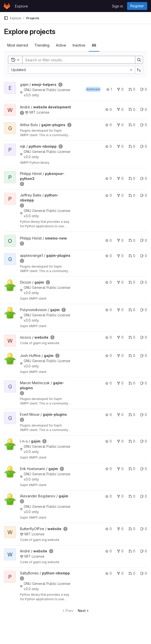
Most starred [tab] (18, 45)
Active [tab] (61, 45)
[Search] (76, 60)
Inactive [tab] (79, 45)
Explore (21, 6)
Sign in (118, 6)
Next (84, 611)
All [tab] (94, 45)
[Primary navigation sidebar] (6, 18)
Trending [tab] (42, 45)
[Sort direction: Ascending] (139, 70)
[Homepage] (7, 6)
